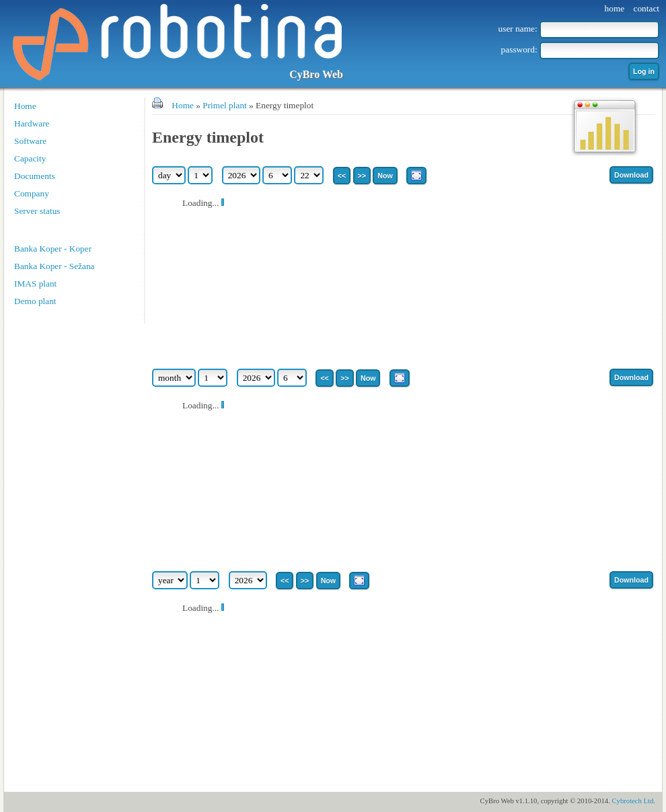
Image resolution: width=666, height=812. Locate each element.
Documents (35, 176)
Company (32, 193)
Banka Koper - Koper (53, 249)
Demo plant (35, 301)
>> (362, 176)
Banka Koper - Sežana (54, 266)
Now (385, 176)
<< (342, 176)
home (615, 8)
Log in (644, 71)
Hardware (32, 123)
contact (646, 8)
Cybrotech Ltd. (633, 801)
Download (631, 175)
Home (25, 106)
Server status (37, 211)
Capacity (30, 158)
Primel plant (225, 105)
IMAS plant (35, 284)
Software (30, 141)
